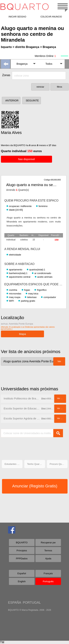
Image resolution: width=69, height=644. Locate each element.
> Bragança (48, 47)
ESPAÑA (15, 603)
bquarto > (8, 47)
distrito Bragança (27, 47)
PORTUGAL (32, 603)
